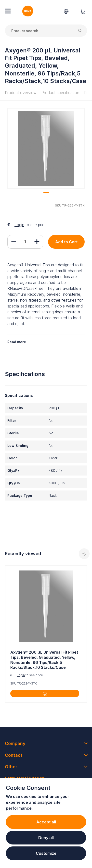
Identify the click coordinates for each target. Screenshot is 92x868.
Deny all (46, 838)
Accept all (46, 822)
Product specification (60, 93)
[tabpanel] (46, 148)
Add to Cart (66, 242)
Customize (46, 853)
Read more (17, 342)
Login (19, 225)
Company (15, 743)
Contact (14, 755)
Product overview (21, 93)
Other (11, 767)
